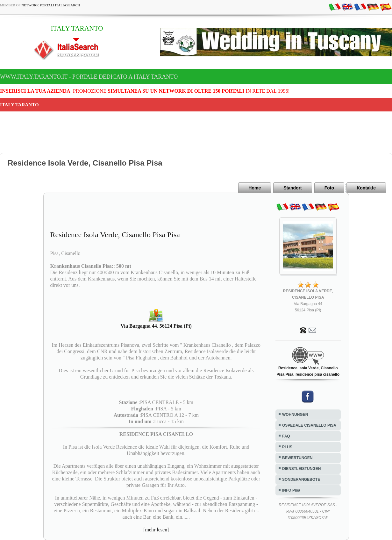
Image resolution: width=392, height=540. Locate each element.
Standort (293, 188)
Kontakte (366, 188)
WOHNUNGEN (295, 415)
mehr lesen (156, 530)
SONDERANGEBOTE (301, 480)
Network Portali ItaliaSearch (51, 5)
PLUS (287, 447)
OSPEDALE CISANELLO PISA (309, 425)
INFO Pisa (291, 490)
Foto (329, 188)
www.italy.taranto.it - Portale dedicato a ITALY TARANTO (89, 77)
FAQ (286, 436)
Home (255, 188)
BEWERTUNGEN (297, 458)
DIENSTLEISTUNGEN (301, 469)
